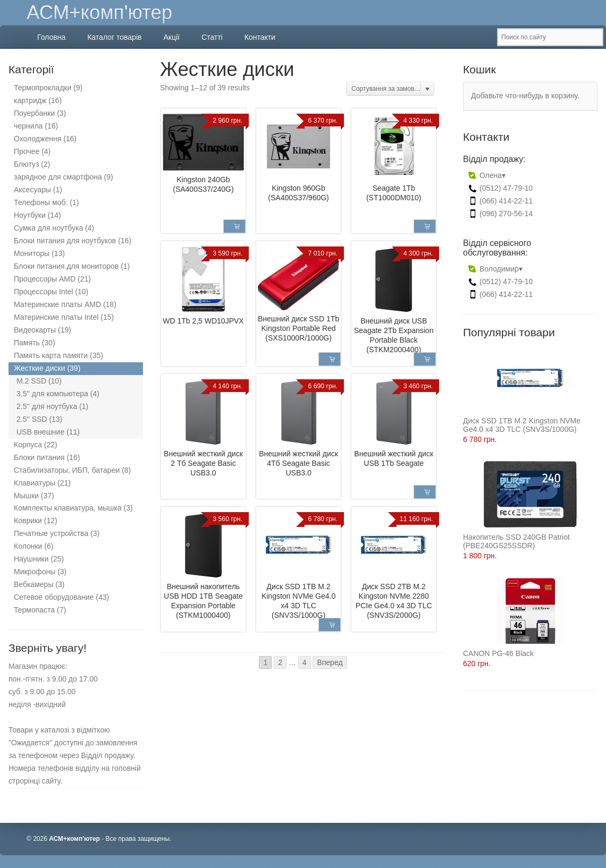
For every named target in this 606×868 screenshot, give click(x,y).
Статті (212, 37)
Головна (51, 37)
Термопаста (34, 610)
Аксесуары (32, 190)
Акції (171, 37)
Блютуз (26, 164)
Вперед (330, 662)
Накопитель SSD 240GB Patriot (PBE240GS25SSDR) (520, 505)
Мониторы (32, 253)
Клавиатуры (35, 483)
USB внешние (40, 432)
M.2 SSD (31, 381)
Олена (487, 175)
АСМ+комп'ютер (99, 12)
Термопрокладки (43, 88)
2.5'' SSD (32, 419)
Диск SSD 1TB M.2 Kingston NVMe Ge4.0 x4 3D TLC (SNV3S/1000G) (522, 389)
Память (27, 343)
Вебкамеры (33, 584)
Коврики (28, 521)
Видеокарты (35, 330)
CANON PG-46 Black (513, 618)
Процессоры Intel (43, 292)
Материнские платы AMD (57, 304)
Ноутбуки (30, 215)
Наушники (31, 559)
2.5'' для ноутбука (47, 406)
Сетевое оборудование (54, 597)
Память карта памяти (51, 355)
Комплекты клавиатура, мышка (68, 508)
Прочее (27, 151)
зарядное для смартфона (58, 177)
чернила (28, 126)
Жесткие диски (40, 368)
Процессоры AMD (45, 279)
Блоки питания (39, 457)
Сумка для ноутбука (48, 228)
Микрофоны (35, 572)
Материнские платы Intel (56, 317)
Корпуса (28, 445)
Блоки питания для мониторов (66, 266)
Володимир (496, 269)
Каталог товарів (114, 37)
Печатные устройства (51, 533)
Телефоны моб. (41, 202)
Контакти (260, 37)
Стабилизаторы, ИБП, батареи (67, 470)
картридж (30, 100)
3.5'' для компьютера (52, 394)
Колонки (28, 546)
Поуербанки (34, 113)
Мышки (26, 496)
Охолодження (37, 139)
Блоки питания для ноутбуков (65, 241)
